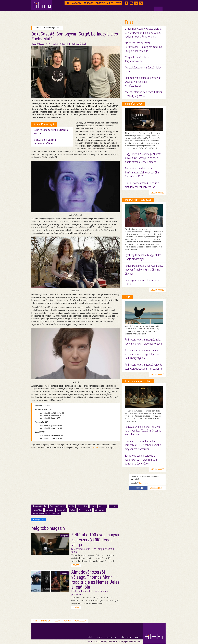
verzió (71, 506)
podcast (103, 506)
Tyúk (127, 297)
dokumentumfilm (40, 506)
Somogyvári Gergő (58, 506)
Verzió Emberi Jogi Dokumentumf (46, 514)
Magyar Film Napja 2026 (138, 200)
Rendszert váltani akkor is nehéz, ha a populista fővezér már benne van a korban (143, 431)
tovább (76, 565)
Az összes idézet (156, 488)
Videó (110, 3)
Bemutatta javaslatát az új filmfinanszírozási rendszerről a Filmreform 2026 (142, 172)
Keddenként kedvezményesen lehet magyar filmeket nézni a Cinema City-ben (144, 270)
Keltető (73, 510)
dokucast (50, 510)
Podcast (88, 3)
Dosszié (100, 3)
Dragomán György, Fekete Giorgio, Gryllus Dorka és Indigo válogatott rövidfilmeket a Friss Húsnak (143, 33)
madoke (113, 506)
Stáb (35, 621)
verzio (93, 506)
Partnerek (46, 621)
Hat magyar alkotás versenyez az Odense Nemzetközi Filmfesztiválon (143, 82)
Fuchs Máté (37, 510)
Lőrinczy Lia (100, 510)
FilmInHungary (112, 637)
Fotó (118, 3)
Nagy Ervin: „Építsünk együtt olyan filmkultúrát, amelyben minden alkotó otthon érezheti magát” (143, 158)
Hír (67, 3)
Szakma (138, 637)
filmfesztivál (82, 506)
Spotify (95, 448)
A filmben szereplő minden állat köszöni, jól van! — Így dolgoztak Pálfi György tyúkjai (142, 354)
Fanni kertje (62, 510)
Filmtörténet (126, 637)
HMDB (99, 637)
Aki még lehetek (85, 510)
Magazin (76, 3)
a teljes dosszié (157, 193)
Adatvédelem (81, 621)
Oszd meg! (140, 488)
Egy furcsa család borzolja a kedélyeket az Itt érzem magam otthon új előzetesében (142, 460)
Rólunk (57, 621)
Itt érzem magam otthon (138, 381)
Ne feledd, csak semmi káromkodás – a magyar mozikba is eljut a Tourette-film (144, 47)
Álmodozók (143, 483)
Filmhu (91, 637)
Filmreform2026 (134, 104)
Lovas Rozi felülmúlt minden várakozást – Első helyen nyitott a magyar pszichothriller (143, 445)
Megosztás (39, 520)
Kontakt (68, 621)
